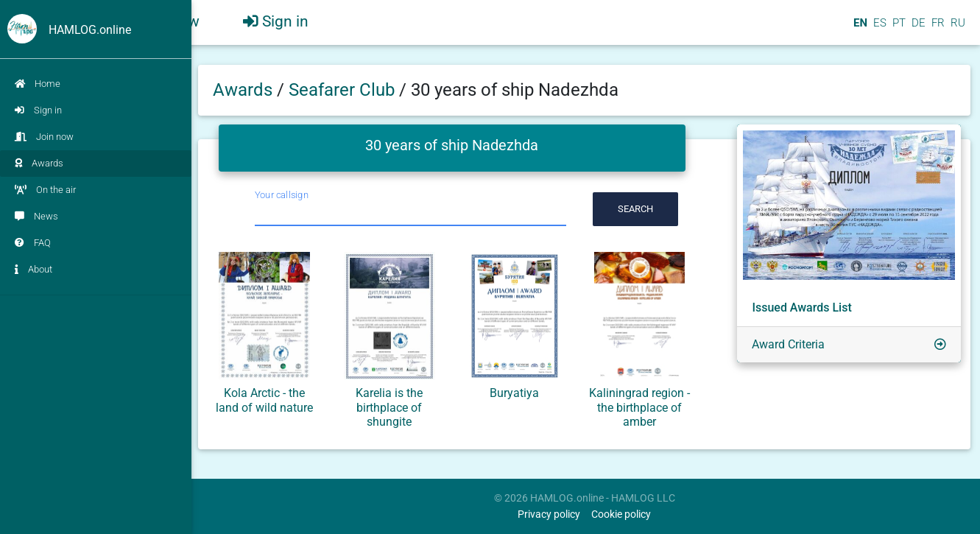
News (36, 216)
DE (917, 29)
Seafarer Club (344, 90)
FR (937, 29)
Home (38, 84)
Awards (39, 163)
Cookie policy (621, 514)
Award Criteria (788, 344)
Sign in (38, 110)
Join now (44, 137)
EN (859, 29)
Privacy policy (549, 514)
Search (635, 209)
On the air (45, 190)
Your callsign (282, 195)
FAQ (33, 243)
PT (898, 29)
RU (958, 29)
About (34, 269)
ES (878, 29)
